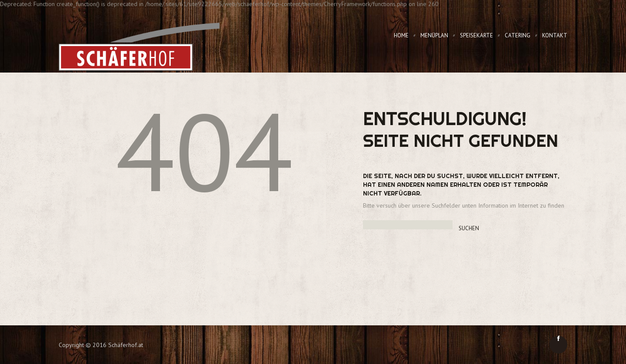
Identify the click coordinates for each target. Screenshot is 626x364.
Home (401, 35)
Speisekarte (476, 35)
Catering (518, 35)
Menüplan (434, 35)
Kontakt (555, 35)
